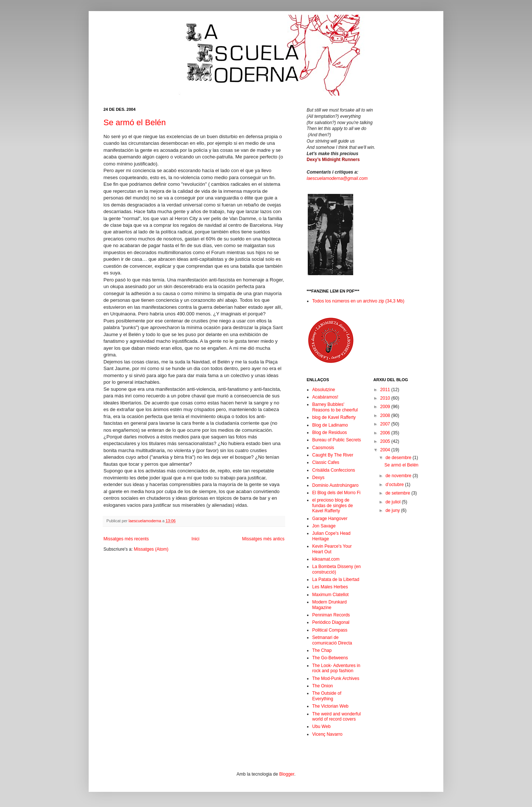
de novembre (399, 476)
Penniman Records (331, 615)
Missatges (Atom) (151, 549)
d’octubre (395, 485)
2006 (386, 433)
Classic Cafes (326, 462)
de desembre (399, 458)
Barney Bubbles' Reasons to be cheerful (335, 407)
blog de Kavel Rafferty (334, 417)
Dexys (318, 478)
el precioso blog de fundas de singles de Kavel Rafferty (332, 505)
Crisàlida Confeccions (334, 470)
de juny (393, 510)
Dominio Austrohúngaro (335, 485)
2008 (386, 416)
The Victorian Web (330, 706)
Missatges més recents (126, 539)
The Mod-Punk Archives (336, 678)
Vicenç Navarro (327, 734)
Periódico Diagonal (331, 622)
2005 (386, 441)
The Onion (323, 686)
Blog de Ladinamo (330, 425)
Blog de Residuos (330, 432)
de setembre (398, 493)
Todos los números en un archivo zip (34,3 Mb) (358, 301)
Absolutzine (324, 390)
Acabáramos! (325, 397)
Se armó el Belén (135, 122)
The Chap (322, 650)
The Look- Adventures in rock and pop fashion (336, 668)
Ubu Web (321, 726)
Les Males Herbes (330, 587)
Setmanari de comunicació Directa (332, 640)
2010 (386, 398)
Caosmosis (323, 448)
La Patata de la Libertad (336, 579)
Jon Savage (324, 526)
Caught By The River (333, 455)
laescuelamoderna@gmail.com (337, 178)
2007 (386, 424)
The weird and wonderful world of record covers (336, 717)
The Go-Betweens (330, 658)
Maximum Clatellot (330, 595)
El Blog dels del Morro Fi (336, 493)
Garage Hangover (330, 519)
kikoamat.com (326, 559)
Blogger (287, 774)
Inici (195, 539)
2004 (386, 450)
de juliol (393, 502)
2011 (386, 390)
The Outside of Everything (327, 696)
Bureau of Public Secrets (337, 440)
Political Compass (330, 630)
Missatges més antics (263, 539)
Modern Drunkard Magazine (329, 605)
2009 (386, 407)
